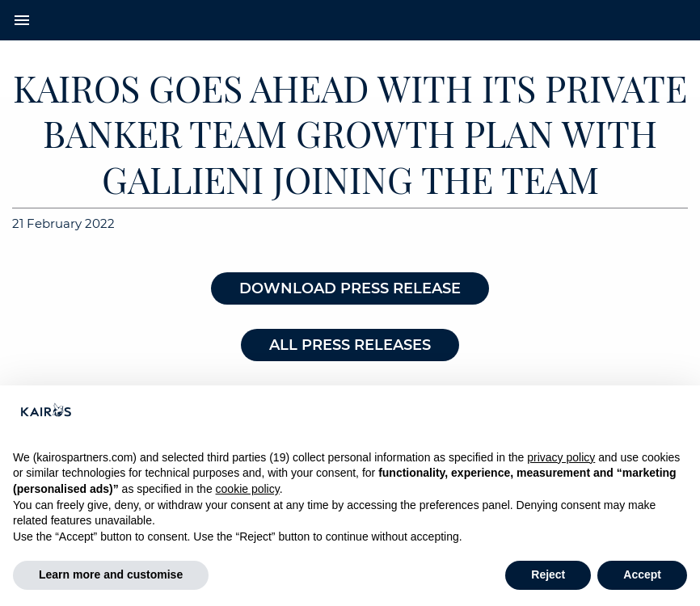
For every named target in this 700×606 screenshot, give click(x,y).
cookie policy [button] (248, 489)
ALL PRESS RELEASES (350, 345)
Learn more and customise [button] (111, 574)
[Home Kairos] (350, 20)
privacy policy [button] (561, 457)
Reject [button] (548, 574)
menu (22, 20)
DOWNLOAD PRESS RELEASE (350, 288)
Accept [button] (642, 574)
